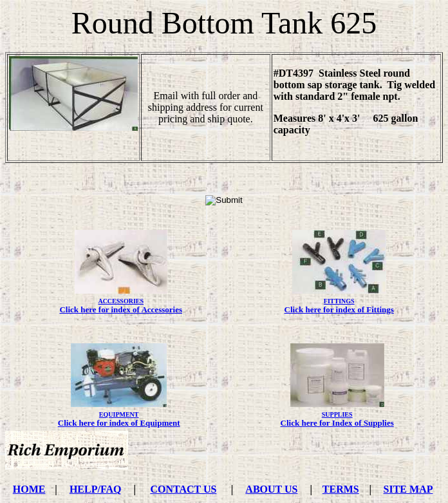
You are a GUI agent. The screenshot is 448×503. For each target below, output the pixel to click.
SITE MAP (408, 489)
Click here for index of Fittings (339, 309)
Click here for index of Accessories (121, 309)
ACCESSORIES (121, 301)
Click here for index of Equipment (119, 423)
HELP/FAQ (96, 489)
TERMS (341, 489)
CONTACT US (183, 489)
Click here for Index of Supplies (337, 423)
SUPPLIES (337, 414)
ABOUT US (271, 489)
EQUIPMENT (119, 414)
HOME (29, 489)
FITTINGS (339, 301)
